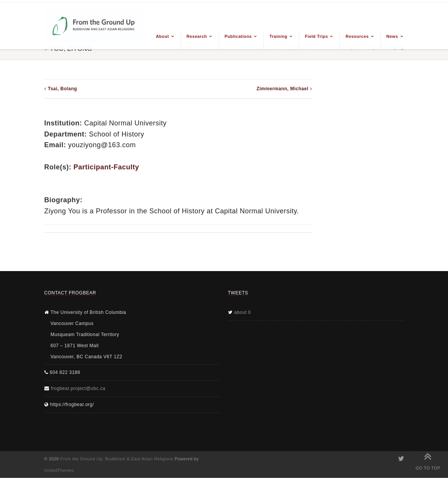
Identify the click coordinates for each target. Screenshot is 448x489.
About (162, 36)
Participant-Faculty (106, 167)
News (392, 36)
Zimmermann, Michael (282, 89)
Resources (357, 36)
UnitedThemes (59, 470)
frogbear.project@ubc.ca (78, 388)
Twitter (401, 459)
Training (278, 36)
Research (197, 36)
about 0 (243, 312)
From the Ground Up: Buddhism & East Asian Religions (117, 459)
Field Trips (316, 36)
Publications (238, 36)
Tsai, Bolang (62, 89)
